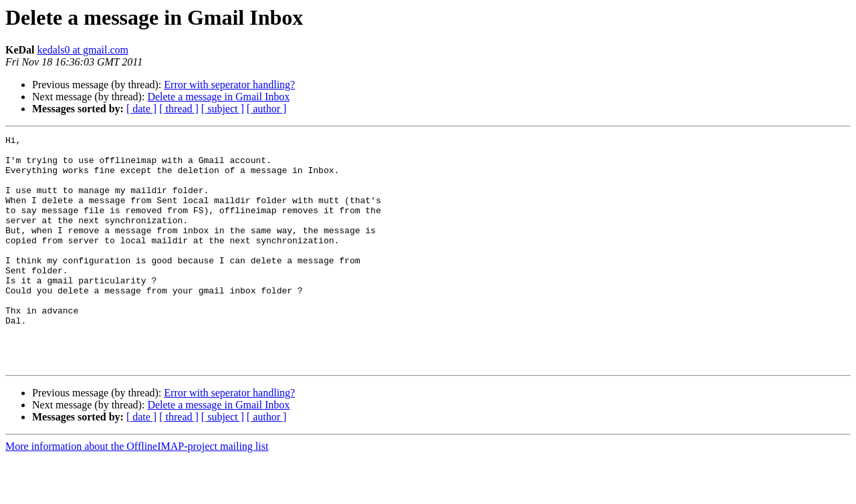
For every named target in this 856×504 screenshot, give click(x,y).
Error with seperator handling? (229, 85)
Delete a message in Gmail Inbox (218, 97)
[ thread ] (179, 109)
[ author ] (267, 109)
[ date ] (141, 109)
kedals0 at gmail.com (83, 50)
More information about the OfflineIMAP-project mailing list (137, 492)
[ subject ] (223, 109)
